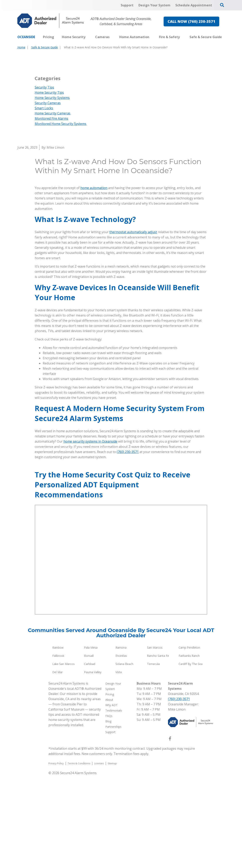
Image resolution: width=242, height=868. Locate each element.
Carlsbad (90, 756)
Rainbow (58, 740)
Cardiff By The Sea (191, 756)
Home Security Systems (52, 190)
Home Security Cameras (53, 206)
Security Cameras (48, 195)
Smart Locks (44, 201)
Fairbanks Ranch (189, 748)
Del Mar (57, 765)
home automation (94, 280)
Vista (119, 765)
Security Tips (44, 180)
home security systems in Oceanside (90, 534)
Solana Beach (124, 756)
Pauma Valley (93, 765)
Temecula (153, 756)
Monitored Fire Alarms (51, 211)
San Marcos (155, 740)
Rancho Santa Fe (158, 748)
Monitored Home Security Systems (61, 216)
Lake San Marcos (63, 756)
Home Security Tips (49, 185)
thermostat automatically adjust (133, 325)
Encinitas (121, 748)
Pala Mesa (91, 740)
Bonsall (89, 748)
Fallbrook (58, 748)
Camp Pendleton (189, 740)
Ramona (121, 740)
